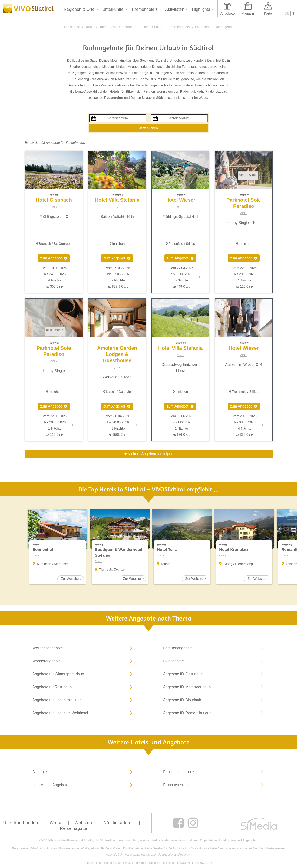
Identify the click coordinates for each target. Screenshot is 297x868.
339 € (245, 435)
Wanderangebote (83, 661)
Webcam (83, 823)
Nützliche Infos (119, 823)
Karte (268, 14)
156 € (181, 435)
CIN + (54, 207)
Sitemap (90, 863)
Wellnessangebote (83, 648)
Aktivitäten (175, 9)
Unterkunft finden (21, 823)
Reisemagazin (74, 828)
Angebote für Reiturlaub (83, 687)
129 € (245, 287)
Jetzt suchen (148, 128)
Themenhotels (144, 9)
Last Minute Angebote (83, 785)
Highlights (201, 9)
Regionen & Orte (79, 9)
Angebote (228, 14)
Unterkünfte (113, 9)
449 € (181, 287)
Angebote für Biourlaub (214, 700)
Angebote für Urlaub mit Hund (83, 700)
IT (293, 14)
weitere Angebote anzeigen (151, 454)
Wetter (56, 823)
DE (287, 14)
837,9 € (118, 287)
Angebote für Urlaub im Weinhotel (83, 713)
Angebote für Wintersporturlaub (83, 674)
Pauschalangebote (214, 772)
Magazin (248, 14)
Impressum (105, 863)
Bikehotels (83, 772)
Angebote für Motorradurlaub (214, 687)
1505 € (118, 435)
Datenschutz (123, 863)
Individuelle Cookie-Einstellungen (155, 863)
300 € (55, 287)
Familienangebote (214, 648)
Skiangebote (214, 661)
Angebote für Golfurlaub (214, 674)
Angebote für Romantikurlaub (214, 713)
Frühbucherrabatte (214, 785)
